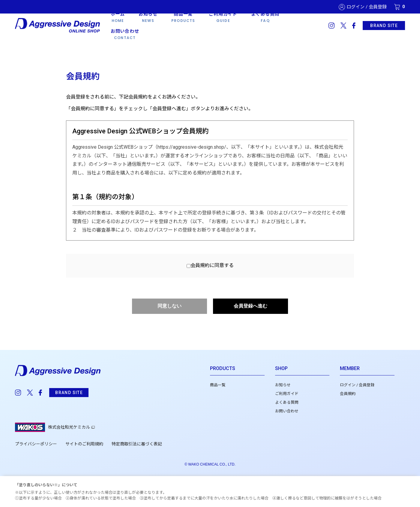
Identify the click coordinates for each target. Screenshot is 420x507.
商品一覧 (218, 385)
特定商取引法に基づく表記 (137, 444)
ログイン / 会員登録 (367, 7)
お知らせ (283, 385)
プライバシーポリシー (36, 444)
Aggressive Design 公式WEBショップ (58, 26)
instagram (331, 26)
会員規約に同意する (212, 265)
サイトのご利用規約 (84, 444)
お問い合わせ (287, 411)
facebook (354, 26)
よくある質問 (287, 402)
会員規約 (348, 394)
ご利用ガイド (287, 394)
